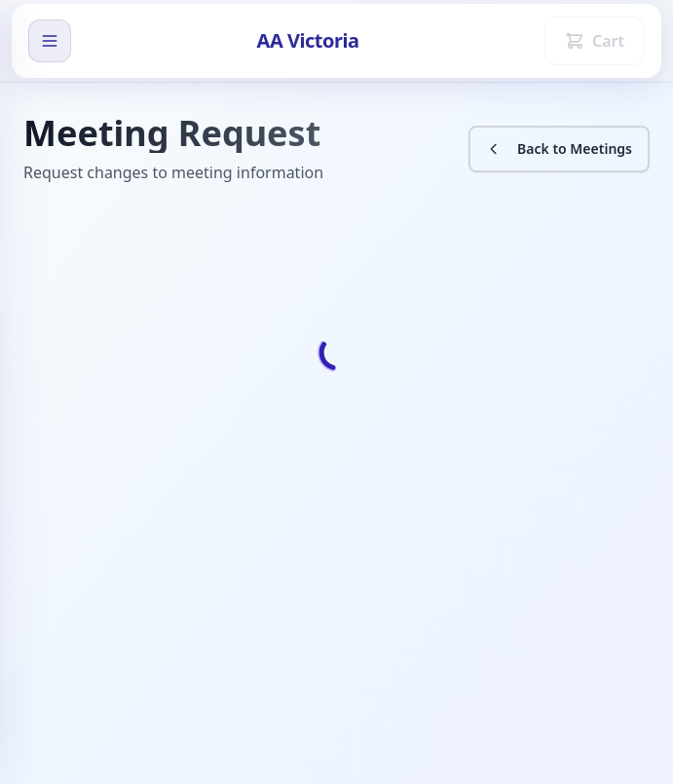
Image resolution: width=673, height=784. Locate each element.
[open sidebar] (50, 41)
